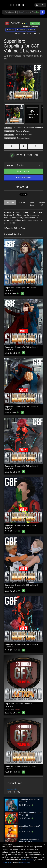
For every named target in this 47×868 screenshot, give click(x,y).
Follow (35, 23)
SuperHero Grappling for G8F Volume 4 (21, 466)
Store (35, 27)
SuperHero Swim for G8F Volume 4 (30, 801)
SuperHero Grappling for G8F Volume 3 (21, 407)
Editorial (22, 202)
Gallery (10, 30)
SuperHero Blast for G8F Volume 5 (30, 827)
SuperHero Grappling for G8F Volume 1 (21, 288)
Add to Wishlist (23, 178)
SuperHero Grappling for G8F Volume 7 (21, 525)
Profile (27, 27)
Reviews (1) (42, 204)
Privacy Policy (25, 862)
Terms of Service (28, 860)
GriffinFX (36, 51)
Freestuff (21, 30)
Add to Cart (24, 171)
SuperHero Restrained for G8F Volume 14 (30, 840)
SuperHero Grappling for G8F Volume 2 (21, 347)
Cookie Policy (7, 862)
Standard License (24, 138)
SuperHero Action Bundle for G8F (19, 704)
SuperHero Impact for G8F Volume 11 (30, 814)
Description (10, 202)
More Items (32, 204)
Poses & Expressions (24, 135)
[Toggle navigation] (4, 5)
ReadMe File (12, 789)
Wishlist (31, 30)
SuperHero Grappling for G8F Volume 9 (21, 644)
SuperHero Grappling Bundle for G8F (20, 766)
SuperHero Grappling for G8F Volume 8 (21, 585)
